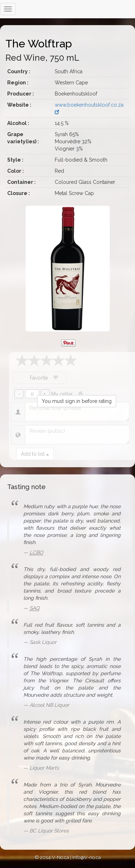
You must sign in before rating (77, 401)
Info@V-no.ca (87, 857)
